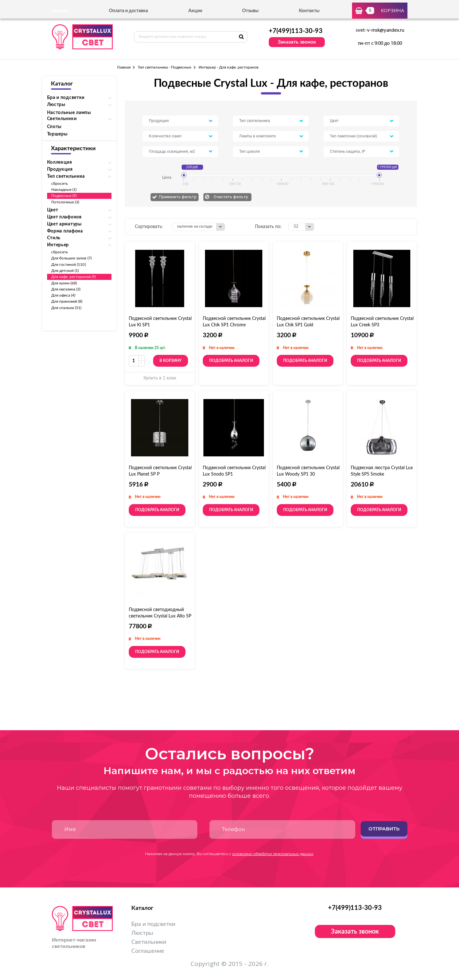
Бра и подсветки (153, 924)
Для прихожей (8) (67, 301)
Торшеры (57, 134)
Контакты (309, 11)
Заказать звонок (297, 42)
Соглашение (148, 951)
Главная (124, 67)
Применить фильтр (178, 197)
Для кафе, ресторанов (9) (74, 277)
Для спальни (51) (66, 308)
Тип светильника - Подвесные (165, 67)
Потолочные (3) (65, 202)
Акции (195, 11)
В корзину (171, 361)
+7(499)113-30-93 (296, 31)
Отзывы (250, 11)
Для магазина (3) (66, 289)
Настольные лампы (69, 113)
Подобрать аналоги (231, 361)
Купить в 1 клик (160, 378)
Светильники (149, 942)
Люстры (142, 933)
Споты (54, 127)
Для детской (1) (65, 271)
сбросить (60, 184)
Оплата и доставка (128, 11)
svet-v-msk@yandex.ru (380, 30)
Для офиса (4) (63, 295)
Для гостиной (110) (69, 265)
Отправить (384, 829)
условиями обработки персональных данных (273, 854)
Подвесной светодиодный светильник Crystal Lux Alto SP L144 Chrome (160, 616)
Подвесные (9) (64, 196)
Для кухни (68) (64, 283)
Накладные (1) (64, 190)
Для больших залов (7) (71, 258)
